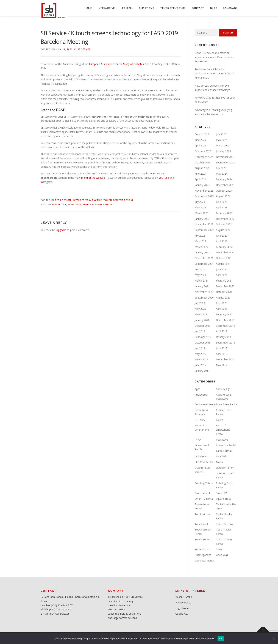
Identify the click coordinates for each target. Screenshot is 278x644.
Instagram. (47, 182)
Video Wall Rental (205, 561)
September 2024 (225, 162)
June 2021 (222, 269)
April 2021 (222, 275)
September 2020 (204, 298)
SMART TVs (147, 8)
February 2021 (224, 281)
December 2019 (225, 320)
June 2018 (222, 348)
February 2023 (224, 213)
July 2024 (221, 168)
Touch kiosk (202, 524)
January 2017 (202, 371)
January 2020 (202, 320)
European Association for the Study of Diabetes (116, 64)
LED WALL (127, 8)
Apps (198, 389)
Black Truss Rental (227, 404)
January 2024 (202, 185)
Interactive (222, 440)
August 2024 (202, 168)
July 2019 (200, 331)
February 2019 (203, 337)
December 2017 (225, 359)
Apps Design (63, 200)
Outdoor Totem (225, 468)
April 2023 (222, 207)
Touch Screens (224, 524)
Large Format (224, 451)
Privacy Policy (183, 602)
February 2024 (224, 179)
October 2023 (224, 191)
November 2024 (225, 157)
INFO (198, 440)
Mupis (219, 462)
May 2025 (222, 140)
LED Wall (221, 456)
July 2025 (221, 134)
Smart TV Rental (204, 499)
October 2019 (203, 326)
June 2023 (222, 202)
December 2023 (225, 185)
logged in (61, 230)
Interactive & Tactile (87, 200)
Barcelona (59, 205)
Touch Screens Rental (118, 200)
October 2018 (203, 343)
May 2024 (222, 174)
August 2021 (223, 264)
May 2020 (200, 309)
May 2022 (200, 241)
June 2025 (200, 140)
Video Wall (222, 555)
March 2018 (201, 359)
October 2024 (203, 162)
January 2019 (223, 337)
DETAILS (200, 420)
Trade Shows (202, 549)
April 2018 (222, 354)
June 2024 (200, 174)
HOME (88, 8)
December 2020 (225, 286)
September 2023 (204, 196)
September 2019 (225, 326)
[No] (274, 639)
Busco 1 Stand (184, 597)
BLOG (214, 8)
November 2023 (204, 191)
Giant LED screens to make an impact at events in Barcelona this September (214, 57)
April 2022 (222, 241)
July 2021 (200, 269)
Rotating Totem (204, 483)
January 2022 (202, 252)
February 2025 (203, 151)
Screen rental (202, 493)
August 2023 (223, 196)
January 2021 (202, 286)
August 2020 (223, 298)
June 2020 (222, 303)
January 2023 (202, 219)
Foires (219, 420)
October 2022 (224, 224)
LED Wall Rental (204, 462)
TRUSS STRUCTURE (173, 8)
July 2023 (200, 202)
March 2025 (223, 145)
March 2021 (201, 281)
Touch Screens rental (98, 205)
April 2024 (200, 179)
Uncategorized (203, 555)
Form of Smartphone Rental (223, 430)
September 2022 (204, 230)
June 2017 (200, 365)
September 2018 (225, 343)
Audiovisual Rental (205, 404)
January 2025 (223, 151)
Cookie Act (182, 614)
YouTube (164, 178)
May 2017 (222, 365)
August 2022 (223, 230)
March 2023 (201, 213)
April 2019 (222, 331)
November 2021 (204, 258)
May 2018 (200, 354)
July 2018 (200, 348)
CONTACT (198, 8)
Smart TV (221, 493)
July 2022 (200, 236)
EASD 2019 (74, 205)
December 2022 (225, 219)
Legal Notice (183, 608)
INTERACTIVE (106, 8)
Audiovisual (201, 395)
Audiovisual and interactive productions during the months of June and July (214, 73)
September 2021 (204, 264)
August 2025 (202, 134)
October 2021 (224, 258)
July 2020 (200, 303)
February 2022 (224, 247)
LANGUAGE (230, 8)
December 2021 (225, 252)
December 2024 (204, 157)
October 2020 (224, 292)
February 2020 (224, 314)
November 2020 (204, 292)
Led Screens (202, 456)
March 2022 (201, 247)
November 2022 (204, 224)
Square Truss (223, 499)
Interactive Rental (226, 445)
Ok (221, 638)
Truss (219, 549)
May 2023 (200, 207)
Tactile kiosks (202, 514)
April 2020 (222, 309)
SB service (84, 49)
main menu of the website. (90, 178)
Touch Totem (203, 539)
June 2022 (222, 236)
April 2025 (200, 145)
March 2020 (201, 314)
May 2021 (200, 275)
